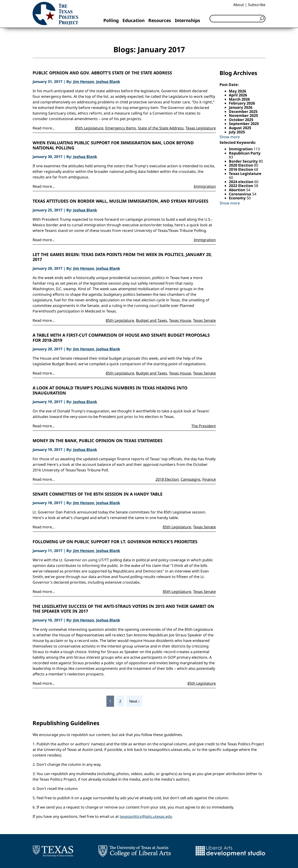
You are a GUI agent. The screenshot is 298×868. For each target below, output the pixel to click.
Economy (238, 198)
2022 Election (241, 186)
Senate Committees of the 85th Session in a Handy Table (98, 494)
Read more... (44, 128)
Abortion (237, 190)
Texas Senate (204, 320)
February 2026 (242, 103)
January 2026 (241, 107)
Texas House (180, 320)
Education (134, 20)
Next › (134, 701)
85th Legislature (89, 128)
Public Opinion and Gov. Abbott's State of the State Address (102, 73)
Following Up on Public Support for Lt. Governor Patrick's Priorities (115, 542)
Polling (111, 20)
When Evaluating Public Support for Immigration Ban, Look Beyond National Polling (113, 145)
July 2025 (237, 132)
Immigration (205, 186)
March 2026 (239, 99)
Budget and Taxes (152, 320)
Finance (209, 479)
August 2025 (240, 128)
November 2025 (243, 115)
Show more (230, 137)
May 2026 (237, 91)
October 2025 (241, 120)
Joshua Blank (108, 82)
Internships (188, 20)
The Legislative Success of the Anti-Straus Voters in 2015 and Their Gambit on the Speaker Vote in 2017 (123, 609)
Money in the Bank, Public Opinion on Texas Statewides (98, 441)
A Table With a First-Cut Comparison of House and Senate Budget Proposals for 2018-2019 (121, 338)
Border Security (244, 161)
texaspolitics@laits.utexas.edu (146, 816)
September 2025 (244, 124)
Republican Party (245, 153)
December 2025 (243, 112)
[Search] (237, 19)
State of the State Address (161, 128)
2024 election (242, 182)
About (239, 5)
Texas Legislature (201, 128)
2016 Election (241, 169)
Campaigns (191, 479)
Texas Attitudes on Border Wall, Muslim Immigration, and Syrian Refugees (120, 201)
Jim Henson (84, 82)
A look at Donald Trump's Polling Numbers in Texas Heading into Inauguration (110, 390)
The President (204, 426)
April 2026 (238, 95)
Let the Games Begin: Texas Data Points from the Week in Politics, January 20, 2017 (122, 257)
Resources (160, 20)
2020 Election (241, 165)
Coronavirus (240, 194)
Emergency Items (121, 128)
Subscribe (257, 5)
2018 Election (167, 479)
